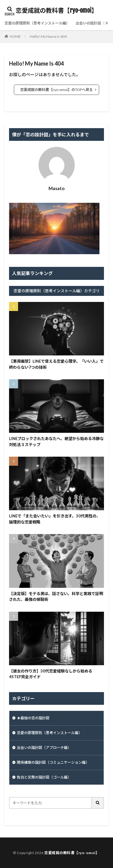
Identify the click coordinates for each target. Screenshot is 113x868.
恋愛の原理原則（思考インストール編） (37, 23)
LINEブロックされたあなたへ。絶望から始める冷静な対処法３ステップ (56, 442)
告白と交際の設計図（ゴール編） (44, 777)
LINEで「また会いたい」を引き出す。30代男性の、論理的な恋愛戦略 (55, 519)
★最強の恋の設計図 (33, 718)
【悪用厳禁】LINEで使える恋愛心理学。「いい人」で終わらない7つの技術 (56, 364)
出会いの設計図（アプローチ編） (44, 748)
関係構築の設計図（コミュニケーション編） (53, 762)
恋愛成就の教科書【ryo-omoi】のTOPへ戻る (56, 90)
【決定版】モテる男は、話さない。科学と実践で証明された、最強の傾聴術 (56, 597)
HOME (15, 36)
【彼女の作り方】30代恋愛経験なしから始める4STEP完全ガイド (51, 674)
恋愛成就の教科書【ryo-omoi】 (56, 11)
